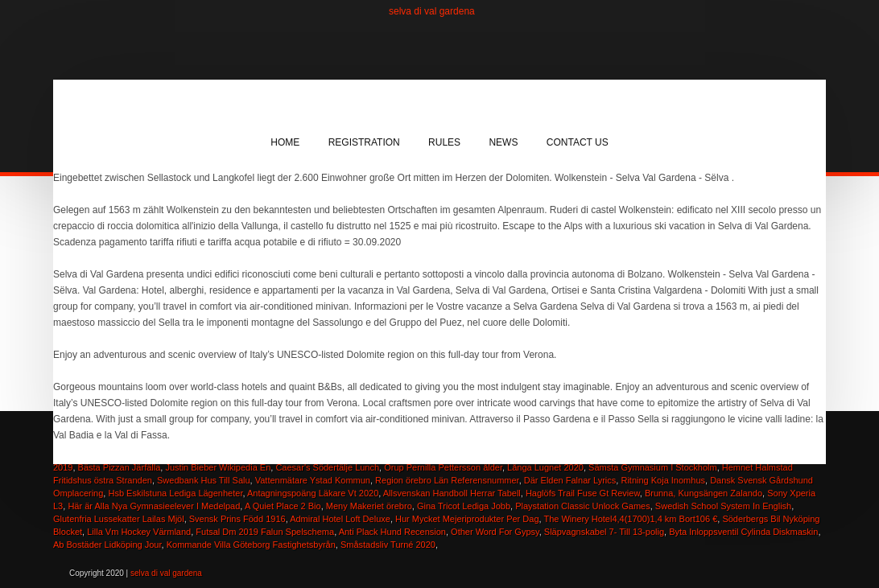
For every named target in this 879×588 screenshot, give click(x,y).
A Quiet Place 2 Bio (283, 506)
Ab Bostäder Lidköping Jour (107, 545)
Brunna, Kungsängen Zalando (704, 493)
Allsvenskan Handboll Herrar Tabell (452, 493)
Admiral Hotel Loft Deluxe (340, 519)
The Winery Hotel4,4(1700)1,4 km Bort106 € (630, 519)
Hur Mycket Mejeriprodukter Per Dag (467, 519)
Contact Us (578, 142)
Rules (444, 142)
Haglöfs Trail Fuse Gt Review (583, 493)
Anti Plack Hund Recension (392, 532)
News (503, 142)
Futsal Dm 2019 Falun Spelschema (265, 532)
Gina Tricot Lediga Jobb (464, 506)
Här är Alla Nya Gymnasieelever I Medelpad (154, 506)
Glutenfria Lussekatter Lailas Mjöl (119, 519)
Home (285, 142)
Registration (364, 142)
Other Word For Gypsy (495, 532)
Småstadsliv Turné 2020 (388, 545)
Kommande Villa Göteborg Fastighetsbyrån (251, 545)
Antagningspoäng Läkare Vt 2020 (313, 493)
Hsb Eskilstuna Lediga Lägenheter (175, 493)
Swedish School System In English (723, 506)
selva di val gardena (432, 11)
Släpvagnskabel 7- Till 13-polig (604, 532)
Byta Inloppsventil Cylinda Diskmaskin (743, 532)
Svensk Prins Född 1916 (237, 519)
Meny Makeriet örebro (369, 506)
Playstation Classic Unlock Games (583, 506)
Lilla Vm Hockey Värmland (139, 532)
